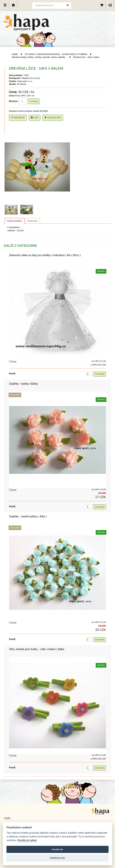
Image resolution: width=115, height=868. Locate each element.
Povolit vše (57, 849)
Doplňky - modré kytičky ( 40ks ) (28, 516)
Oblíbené (18, 118)
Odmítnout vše (58, 858)
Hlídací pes (53, 118)
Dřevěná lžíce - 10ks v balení (86, 57)
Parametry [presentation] (32, 221)
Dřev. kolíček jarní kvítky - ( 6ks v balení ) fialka (37, 649)
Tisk (35, 118)
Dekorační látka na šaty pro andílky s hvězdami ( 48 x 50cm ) (45, 255)
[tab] (15, 221)
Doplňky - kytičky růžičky (24, 384)
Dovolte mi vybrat (27, 840)
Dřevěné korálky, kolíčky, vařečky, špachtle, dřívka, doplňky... (39, 57)
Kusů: (13, 373)
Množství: (14, 101)
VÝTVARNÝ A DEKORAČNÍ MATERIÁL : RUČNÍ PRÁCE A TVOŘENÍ (56, 54)
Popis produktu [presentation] (15, 221)
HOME (15, 54)
